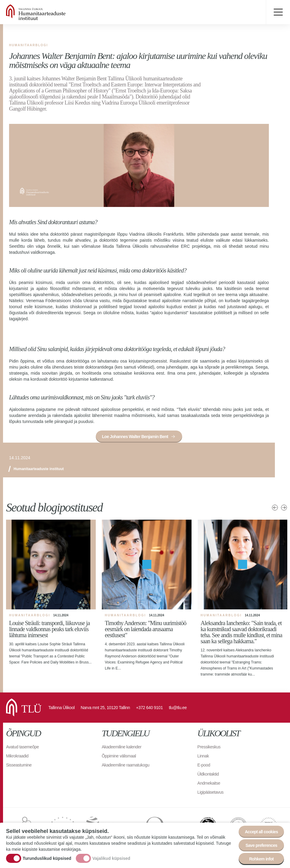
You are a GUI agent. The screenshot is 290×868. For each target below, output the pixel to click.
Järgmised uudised (284, 508)
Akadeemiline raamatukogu (126, 765)
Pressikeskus (209, 747)
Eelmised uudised (275, 508)
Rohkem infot (261, 859)
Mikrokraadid (17, 756)
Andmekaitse (209, 783)
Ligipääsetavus (210, 792)
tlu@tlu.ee (178, 708)
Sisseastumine (19, 765)
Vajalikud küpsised (111, 858)
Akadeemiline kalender (122, 747)
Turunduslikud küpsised (47, 858)
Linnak (203, 756)
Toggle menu (278, 12)
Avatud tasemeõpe (23, 747)
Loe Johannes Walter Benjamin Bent (135, 437)
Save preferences (261, 845)
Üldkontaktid (208, 774)
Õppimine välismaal (119, 756)
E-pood (204, 765)
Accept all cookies (261, 832)
